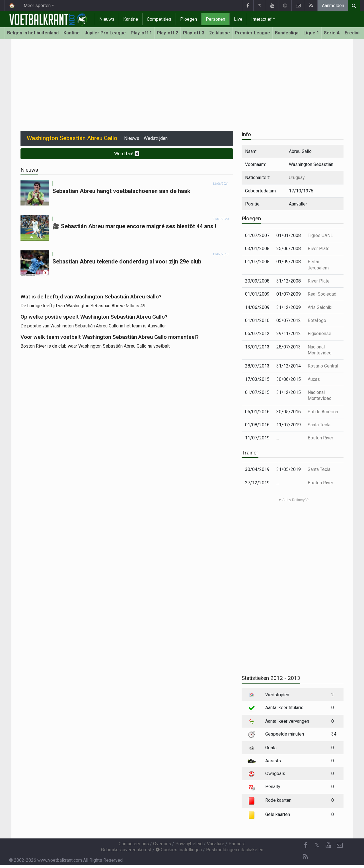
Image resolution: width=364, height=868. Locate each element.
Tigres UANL (320, 235)
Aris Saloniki (320, 307)
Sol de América (323, 412)
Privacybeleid (189, 844)
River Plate (319, 249)
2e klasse (220, 33)
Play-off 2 (167, 33)
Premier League (252, 33)
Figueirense (319, 334)
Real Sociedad (322, 294)
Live (238, 19)
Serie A (332, 33)
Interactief (262, 19)
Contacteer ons (134, 844)
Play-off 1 (141, 33)
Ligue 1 (311, 33)
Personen (215, 19)
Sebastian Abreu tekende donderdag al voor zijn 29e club (127, 261)
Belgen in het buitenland (33, 33)
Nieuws (107, 19)
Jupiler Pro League (105, 33)
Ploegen (189, 19)
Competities (159, 19)
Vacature (216, 844)
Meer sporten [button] (37, 6)
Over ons (162, 844)
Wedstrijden (156, 138)
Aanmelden (333, 6)
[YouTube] (328, 845)
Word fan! (127, 154)
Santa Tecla (319, 425)
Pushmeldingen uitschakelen (235, 850)
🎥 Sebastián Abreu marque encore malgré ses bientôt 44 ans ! (134, 226)
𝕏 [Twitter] (317, 845)
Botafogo (317, 320)
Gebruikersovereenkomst (126, 850)
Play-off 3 (194, 33)
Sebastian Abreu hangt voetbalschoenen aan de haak (121, 191)
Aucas (314, 379)
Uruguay (297, 177)
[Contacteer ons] (340, 845)
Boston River (320, 438)
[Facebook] (306, 845)
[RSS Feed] (306, 857)
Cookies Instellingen (179, 850)
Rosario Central (323, 366)
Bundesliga (287, 33)
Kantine (131, 19)
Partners (237, 844)
